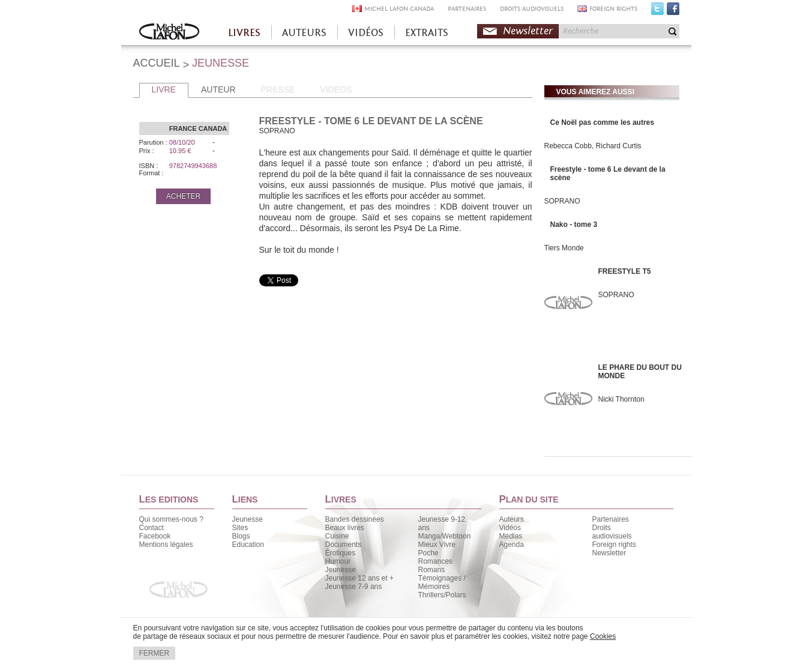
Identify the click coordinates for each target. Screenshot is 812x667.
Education (248, 545)
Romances (435, 561)
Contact (152, 528)
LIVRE (164, 89)
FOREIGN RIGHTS (613, 9)
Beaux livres (345, 528)
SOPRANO (562, 201)
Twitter (657, 11)
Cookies (603, 636)
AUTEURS (304, 33)
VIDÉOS (366, 33)
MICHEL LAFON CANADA (399, 9)
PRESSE (278, 89)
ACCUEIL (157, 63)
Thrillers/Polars (442, 595)
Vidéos (510, 528)
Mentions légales (166, 545)
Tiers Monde (564, 248)
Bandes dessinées (355, 519)
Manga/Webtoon (445, 536)
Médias (511, 536)
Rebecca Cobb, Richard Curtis (593, 146)
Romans (432, 570)
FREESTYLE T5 (625, 271)
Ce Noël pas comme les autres (602, 122)
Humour (338, 561)
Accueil (169, 33)
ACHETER (183, 196)
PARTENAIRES (467, 9)
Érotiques (341, 553)
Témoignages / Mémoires (442, 582)
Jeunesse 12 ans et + (359, 578)
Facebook (673, 11)
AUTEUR (218, 89)
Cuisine (337, 536)
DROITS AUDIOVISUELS (532, 9)
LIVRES (244, 33)
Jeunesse (248, 519)
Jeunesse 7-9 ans (354, 587)
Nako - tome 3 (574, 225)
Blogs (241, 536)
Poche (429, 553)
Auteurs (512, 519)
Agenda (512, 545)
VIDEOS (336, 89)
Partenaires (611, 519)
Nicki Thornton (621, 399)
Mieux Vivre (437, 545)
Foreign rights (614, 545)
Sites (240, 528)
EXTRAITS (427, 33)
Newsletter (528, 31)
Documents (344, 545)
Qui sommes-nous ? (171, 519)
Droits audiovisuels (612, 532)
